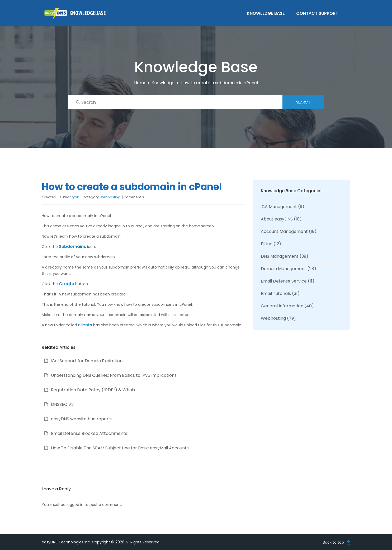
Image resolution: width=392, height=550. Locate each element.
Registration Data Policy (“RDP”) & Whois (93, 390)
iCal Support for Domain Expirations (88, 361)
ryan (75, 197)
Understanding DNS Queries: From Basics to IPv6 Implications (114, 375)
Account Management (284, 231)
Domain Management (284, 269)
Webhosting (110, 197)
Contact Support (318, 13)
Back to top (333, 542)
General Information (282, 306)
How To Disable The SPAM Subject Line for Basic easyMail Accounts (120, 448)
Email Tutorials (276, 293)
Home (140, 83)
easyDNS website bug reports (82, 419)
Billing (267, 244)
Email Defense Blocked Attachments (89, 433)
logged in (75, 505)
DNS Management (280, 256)
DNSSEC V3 (62, 404)
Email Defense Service (284, 281)
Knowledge (163, 83)
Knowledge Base (266, 13)
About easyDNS (277, 219)
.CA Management (279, 207)
